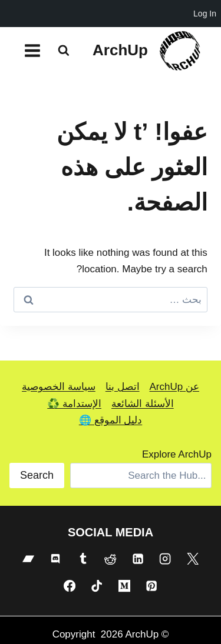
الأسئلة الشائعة (143, 404)
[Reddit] (110, 559)
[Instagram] (165, 559)
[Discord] (55, 559)
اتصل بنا (123, 387)
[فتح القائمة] (33, 50)
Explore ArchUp (177, 454)
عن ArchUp (174, 387)
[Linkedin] (138, 559)
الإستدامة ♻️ (74, 404)
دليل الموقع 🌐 (111, 420)
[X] (193, 559)
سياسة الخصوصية (59, 387)
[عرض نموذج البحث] (64, 51)
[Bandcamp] (28, 559)
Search (37, 475)
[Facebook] (70, 586)
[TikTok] (97, 586)
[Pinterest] (151, 586)
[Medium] (124, 586)
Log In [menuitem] (205, 14)
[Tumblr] (83, 559)
